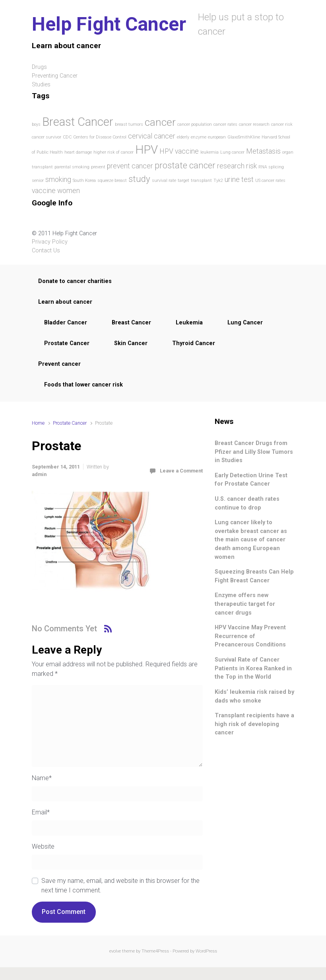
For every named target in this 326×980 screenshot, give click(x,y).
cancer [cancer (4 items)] (160, 122)
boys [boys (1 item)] (36, 124)
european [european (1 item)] (217, 137)
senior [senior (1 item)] (38, 181)
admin (39, 474)
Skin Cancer (131, 343)
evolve (115, 951)
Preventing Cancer (55, 76)
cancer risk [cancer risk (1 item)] (282, 124)
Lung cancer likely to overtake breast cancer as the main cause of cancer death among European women (251, 540)
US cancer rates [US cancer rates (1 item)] (270, 181)
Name (42, 778)
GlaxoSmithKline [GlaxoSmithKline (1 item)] (244, 137)
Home (38, 423)
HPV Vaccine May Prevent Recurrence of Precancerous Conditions (250, 636)
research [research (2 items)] (231, 166)
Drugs (39, 67)
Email (41, 812)
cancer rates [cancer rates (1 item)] (225, 124)
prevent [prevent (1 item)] (98, 167)
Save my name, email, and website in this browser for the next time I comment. (120, 885)
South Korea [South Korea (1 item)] (84, 181)
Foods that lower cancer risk (83, 385)
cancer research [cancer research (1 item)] (254, 124)
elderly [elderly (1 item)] (183, 137)
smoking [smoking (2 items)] (58, 180)
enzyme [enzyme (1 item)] (199, 137)
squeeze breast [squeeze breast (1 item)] (112, 181)
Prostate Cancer (67, 343)
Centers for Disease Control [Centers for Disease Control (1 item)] (100, 137)
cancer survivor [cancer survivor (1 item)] (47, 137)
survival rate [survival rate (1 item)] (164, 181)
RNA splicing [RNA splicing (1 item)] (271, 167)
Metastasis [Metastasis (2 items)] (263, 151)
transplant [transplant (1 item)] (201, 181)
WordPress (206, 951)
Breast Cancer (131, 323)
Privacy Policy (50, 242)
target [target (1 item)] (183, 181)
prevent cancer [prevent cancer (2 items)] (130, 166)
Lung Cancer (245, 323)
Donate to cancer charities (75, 281)
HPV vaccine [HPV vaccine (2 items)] (179, 151)
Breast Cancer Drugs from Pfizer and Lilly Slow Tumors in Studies (254, 452)
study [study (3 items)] (139, 179)
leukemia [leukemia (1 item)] (210, 152)
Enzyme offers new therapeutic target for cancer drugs (245, 604)
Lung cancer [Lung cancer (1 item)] (232, 152)
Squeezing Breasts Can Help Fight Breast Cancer (254, 576)
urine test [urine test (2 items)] (239, 180)
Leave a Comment (181, 471)
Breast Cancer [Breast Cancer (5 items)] (78, 122)
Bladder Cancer (66, 323)
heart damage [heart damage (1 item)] (78, 152)
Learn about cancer (65, 302)
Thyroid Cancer (194, 343)
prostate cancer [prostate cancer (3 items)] (185, 165)
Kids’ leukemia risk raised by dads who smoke (254, 696)
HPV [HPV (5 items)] (147, 150)
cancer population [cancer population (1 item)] (195, 124)
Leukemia (189, 323)
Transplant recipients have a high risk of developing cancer (254, 724)
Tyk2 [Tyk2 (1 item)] (218, 181)
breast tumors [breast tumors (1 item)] (129, 124)
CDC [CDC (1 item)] (67, 137)
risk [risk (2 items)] (251, 166)
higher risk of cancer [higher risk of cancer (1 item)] (114, 152)
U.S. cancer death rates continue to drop (247, 503)
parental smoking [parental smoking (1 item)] (72, 167)
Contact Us (46, 251)
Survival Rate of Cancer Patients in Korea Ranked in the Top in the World (253, 668)
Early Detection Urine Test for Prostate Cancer (251, 480)
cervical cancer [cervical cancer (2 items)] (152, 136)
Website (43, 846)
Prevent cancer (59, 364)
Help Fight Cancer (109, 24)
